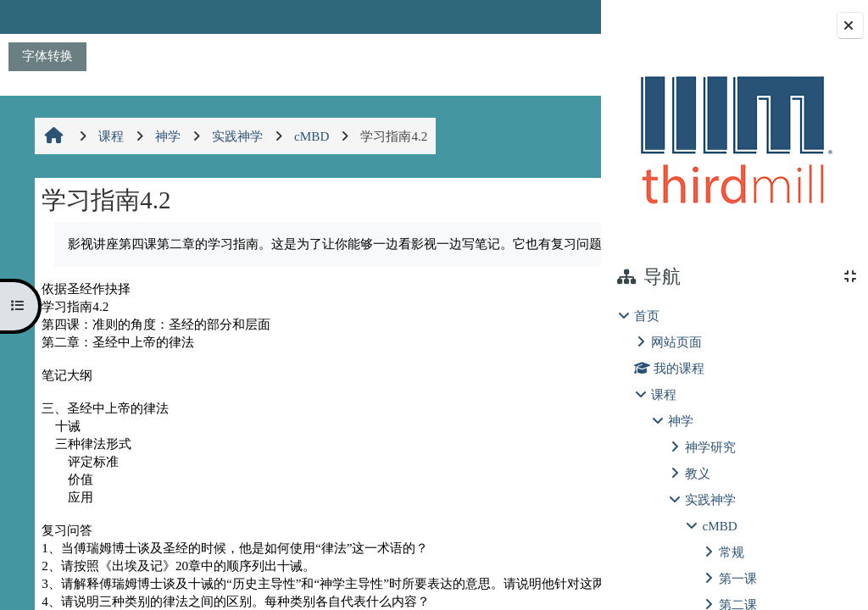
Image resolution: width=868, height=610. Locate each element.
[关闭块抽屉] (850, 25)
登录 (559, 17)
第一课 (738, 578)
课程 (664, 394)
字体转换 (47, 55)
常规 (732, 552)
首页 (647, 316)
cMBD (719, 526)
